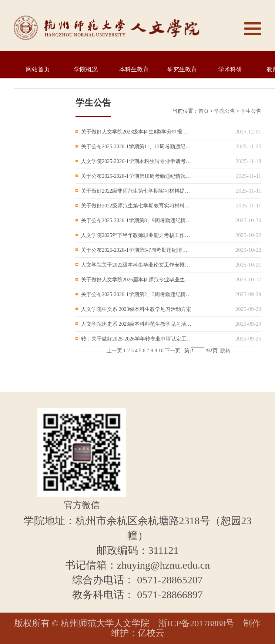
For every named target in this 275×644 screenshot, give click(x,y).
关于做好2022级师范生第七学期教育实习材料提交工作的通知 (137, 206)
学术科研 (230, 69)
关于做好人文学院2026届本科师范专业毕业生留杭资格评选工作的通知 (137, 280)
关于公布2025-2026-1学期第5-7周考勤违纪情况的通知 (137, 250)
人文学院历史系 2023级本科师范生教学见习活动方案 (137, 324)
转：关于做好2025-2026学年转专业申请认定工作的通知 (137, 339)
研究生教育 (182, 69)
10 (161, 351)
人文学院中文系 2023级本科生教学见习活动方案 (136, 309)
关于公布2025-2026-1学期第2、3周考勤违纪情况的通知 (137, 294)
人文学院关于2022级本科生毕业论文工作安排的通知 (137, 265)
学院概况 (86, 69)
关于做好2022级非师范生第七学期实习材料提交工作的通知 (137, 191)
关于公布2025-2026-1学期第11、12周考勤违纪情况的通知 (137, 147)
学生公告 (251, 111)
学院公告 (225, 111)
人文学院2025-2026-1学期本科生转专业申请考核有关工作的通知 (137, 161)
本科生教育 (134, 69)
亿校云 (151, 633)
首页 (204, 111)
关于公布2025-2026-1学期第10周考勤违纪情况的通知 (137, 176)
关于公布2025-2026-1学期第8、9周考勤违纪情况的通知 (137, 221)
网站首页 (38, 69)
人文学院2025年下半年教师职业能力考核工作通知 (137, 235)
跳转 (225, 351)
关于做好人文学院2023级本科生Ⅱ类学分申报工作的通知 (137, 132)
